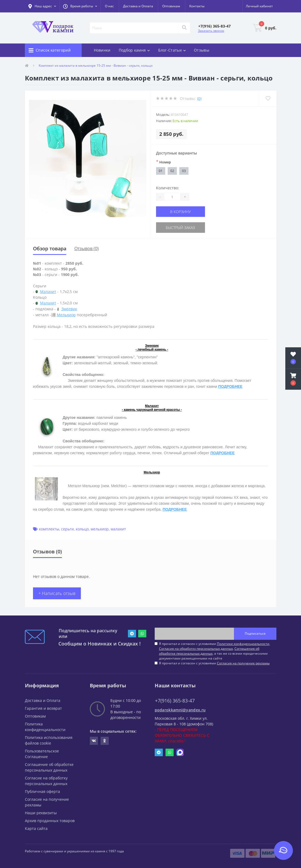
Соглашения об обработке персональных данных (209, 651)
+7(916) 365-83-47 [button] (175, 701)
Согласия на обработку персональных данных (196, 649)
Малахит (48, 292)
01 (161, 171)
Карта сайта (36, 828)
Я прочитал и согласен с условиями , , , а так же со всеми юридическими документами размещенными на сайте (215, 651)
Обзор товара (50, 248)
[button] (80, 6)
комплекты (49, 529)
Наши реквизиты (41, 813)
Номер (163, 162)
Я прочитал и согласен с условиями (214, 663)
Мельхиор (66, 315)
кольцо (82, 529)
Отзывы (202, 50)
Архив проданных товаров (50, 821)
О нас (109, 6)
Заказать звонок (211, 31)
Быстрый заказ (180, 228)
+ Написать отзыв (57, 593)
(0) (199, 98)
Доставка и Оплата (138, 6)
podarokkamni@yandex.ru (180, 710)
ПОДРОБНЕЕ (230, 386)
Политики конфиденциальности (243, 644)
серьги (67, 529)
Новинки (102, 50)
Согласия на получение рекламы (243, 663)
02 (172, 171)
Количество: (168, 188)
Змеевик (69, 309)
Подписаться (255, 633)
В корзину (180, 212)
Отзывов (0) (87, 248)
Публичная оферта (42, 791)
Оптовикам (171, 6)
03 (184, 171)
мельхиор (100, 529)
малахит (118, 529)
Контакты (197, 6)
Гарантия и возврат (43, 708)
